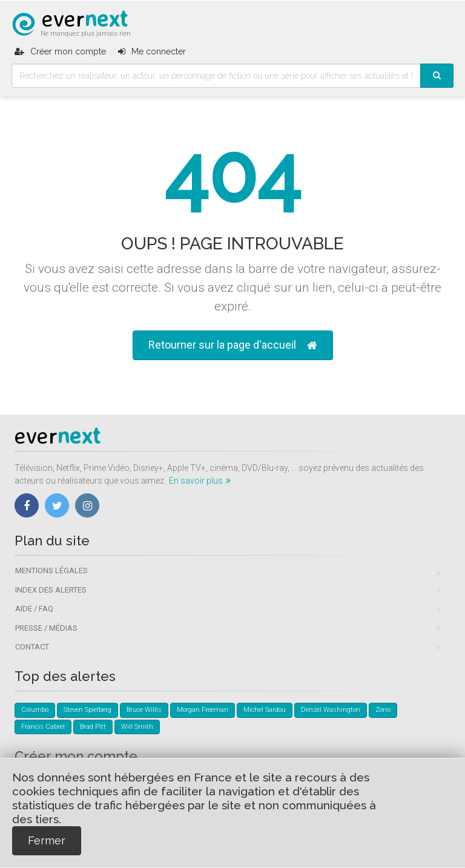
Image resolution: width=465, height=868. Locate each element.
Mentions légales (51, 570)
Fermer (47, 840)
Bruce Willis (144, 710)
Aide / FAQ (34, 609)
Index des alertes (51, 590)
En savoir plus (200, 481)
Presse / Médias (46, 628)
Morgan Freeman (203, 710)
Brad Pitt (93, 727)
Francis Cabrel (43, 727)
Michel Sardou (265, 710)
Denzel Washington (331, 710)
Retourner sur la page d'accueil (233, 345)
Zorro (383, 710)
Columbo (35, 710)
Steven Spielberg (87, 710)
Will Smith (137, 727)
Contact (32, 647)
